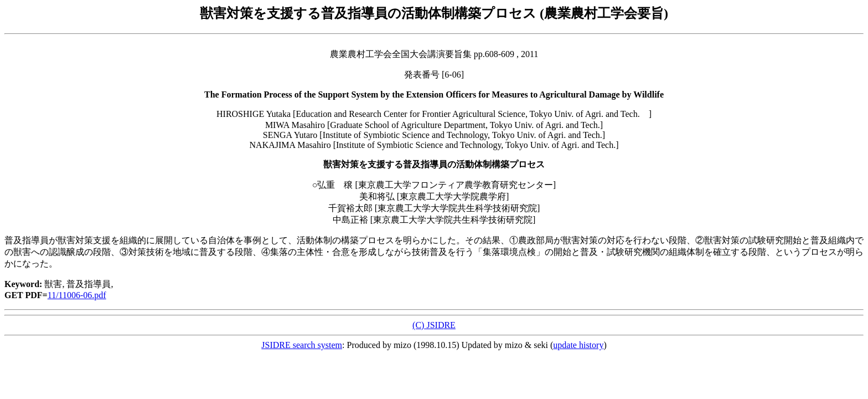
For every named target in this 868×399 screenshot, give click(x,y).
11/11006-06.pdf (77, 295)
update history (578, 345)
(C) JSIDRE (434, 325)
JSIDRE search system (302, 345)
